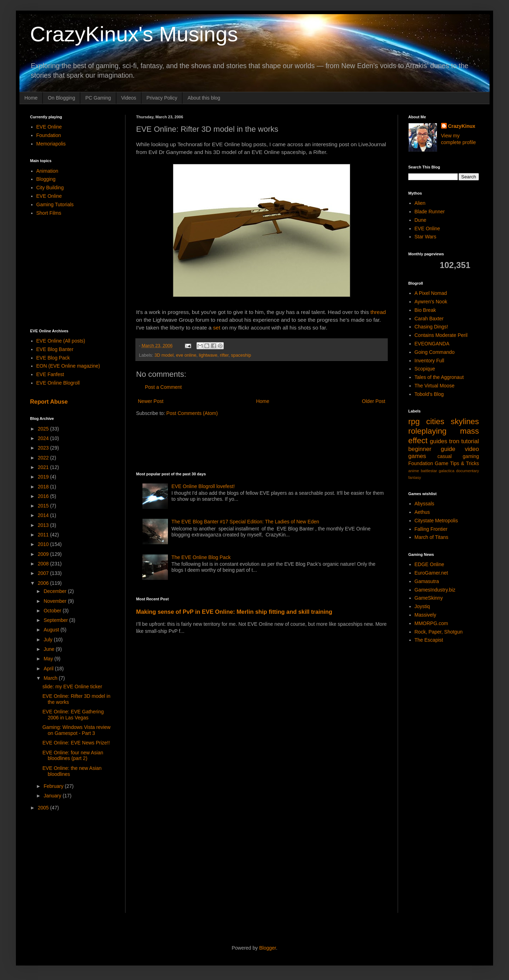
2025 (44, 429)
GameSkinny (429, 598)
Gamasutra (427, 581)
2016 (44, 496)
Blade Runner (430, 212)
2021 (44, 467)
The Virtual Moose (435, 386)
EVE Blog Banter (55, 349)
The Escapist (429, 640)
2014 (44, 515)
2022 (44, 458)
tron (454, 441)
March (51, 678)
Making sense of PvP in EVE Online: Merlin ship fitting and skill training (234, 612)
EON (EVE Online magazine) (68, 366)
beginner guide (432, 449)
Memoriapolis (51, 144)
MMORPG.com (431, 623)
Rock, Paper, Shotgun (439, 632)
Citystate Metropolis (436, 521)
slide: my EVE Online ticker (72, 687)
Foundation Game (428, 463)
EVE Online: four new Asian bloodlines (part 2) (73, 756)
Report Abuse (49, 402)
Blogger (267, 948)
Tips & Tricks (464, 463)
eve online (186, 355)
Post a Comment (163, 387)
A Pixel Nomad (431, 293)
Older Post (374, 401)
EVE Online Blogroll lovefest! (203, 486)
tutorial (470, 441)
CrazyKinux (462, 126)
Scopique (425, 369)
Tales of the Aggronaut (439, 377)
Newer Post (151, 401)
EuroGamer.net (431, 573)
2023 (44, 448)
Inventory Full (429, 361)
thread (378, 312)
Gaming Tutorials (55, 204)
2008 (44, 564)
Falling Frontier (431, 529)
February (54, 786)
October (53, 611)
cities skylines (453, 421)
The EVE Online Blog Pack (201, 557)
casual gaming (458, 456)
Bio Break (425, 310)
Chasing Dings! (431, 327)
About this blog (204, 98)
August (52, 630)
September (56, 620)
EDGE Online (429, 564)
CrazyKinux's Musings (134, 34)
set (217, 328)
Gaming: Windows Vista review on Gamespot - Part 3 (77, 730)
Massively (425, 615)
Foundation (49, 135)
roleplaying (427, 431)
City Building (50, 188)
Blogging (46, 179)
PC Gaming (98, 98)
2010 (44, 544)
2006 (44, 583)
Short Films (49, 213)
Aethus (422, 512)
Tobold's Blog (429, 394)
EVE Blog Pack (53, 358)
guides (438, 441)
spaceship (241, 355)
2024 (44, 438)
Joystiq (422, 606)
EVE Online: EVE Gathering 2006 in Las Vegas (73, 715)
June (49, 649)
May (49, 659)
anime (414, 471)
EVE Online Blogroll (58, 383)
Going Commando (435, 352)
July (49, 640)
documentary (467, 471)
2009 (44, 554)
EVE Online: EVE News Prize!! (76, 743)
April (49, 669)
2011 (44, 535)
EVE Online (49, 127)
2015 (44, 506)
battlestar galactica (437, 471)
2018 (44, 487)
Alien (420, 203)
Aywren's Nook (431, 302)
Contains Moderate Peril (441, 335)
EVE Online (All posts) (61, 341)
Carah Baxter (429, 319)
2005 (44, 808)
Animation (47, 171)
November (55, 601)
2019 (44, 477)
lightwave (208, 355)
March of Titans (432, 537)
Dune (420, 220)
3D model (164, 355)
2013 (44, 525)
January (53, 796)
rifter (224, 355)
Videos (129, 98)
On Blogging (61, 98)
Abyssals (425, 504)
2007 (44, 573)
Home (31, 98)
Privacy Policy (162, 98)
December (55, 591)
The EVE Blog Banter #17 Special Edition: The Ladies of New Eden (245, 522)
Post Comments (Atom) (192, 413)
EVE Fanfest (50, 374)
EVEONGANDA (432, 344)
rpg (414, 421)
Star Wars (426, 237)
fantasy (415, 477)
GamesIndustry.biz (435, 590)
